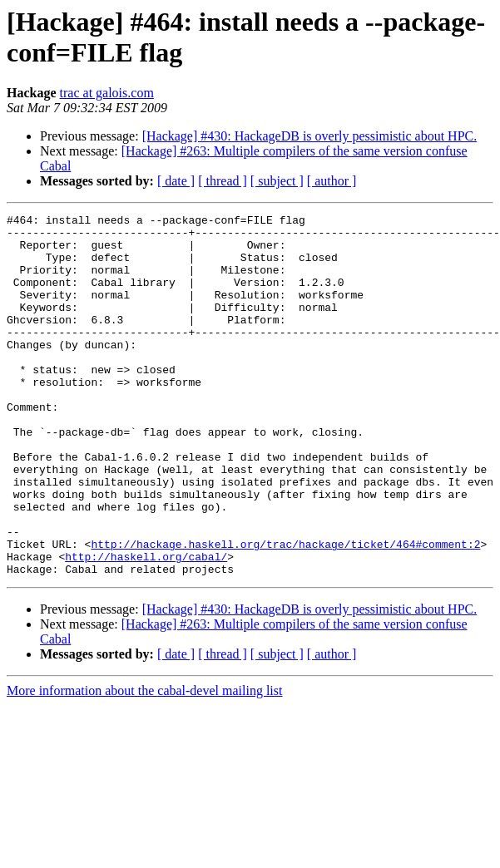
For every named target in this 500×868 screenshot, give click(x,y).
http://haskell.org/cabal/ (146, 626)
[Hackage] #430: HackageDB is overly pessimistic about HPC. (310, 136)
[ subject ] (277, 181)
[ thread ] (223, 181)
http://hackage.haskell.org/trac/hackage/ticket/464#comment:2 (285, 611)
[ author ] (332, 181)
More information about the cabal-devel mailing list (144, 763)
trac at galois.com (107, 93)
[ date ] (176, 181)
